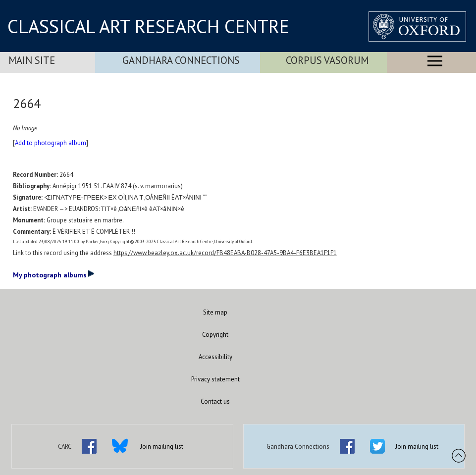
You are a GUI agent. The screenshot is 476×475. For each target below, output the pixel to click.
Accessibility (215, 357)
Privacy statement (215, 379)
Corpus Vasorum (327, 60)
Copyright (215, 335)
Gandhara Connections (181, 60)
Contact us (215, 401)
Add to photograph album (51, 143)
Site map (215, 312)
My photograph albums (54, 274)
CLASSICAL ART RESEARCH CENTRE (148, 26)
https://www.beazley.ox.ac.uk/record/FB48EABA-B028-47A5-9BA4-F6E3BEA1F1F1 (225, 253)
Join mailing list (162, 447)
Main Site (32, 60)
